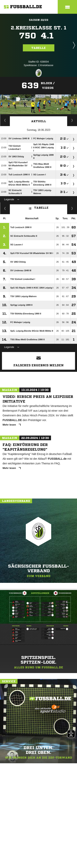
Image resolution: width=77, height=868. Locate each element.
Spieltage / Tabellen (72, 120)
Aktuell (39, 121)
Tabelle (39, 48)
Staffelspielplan (5, 120)
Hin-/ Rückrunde (72, 208)
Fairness (5, 208)
